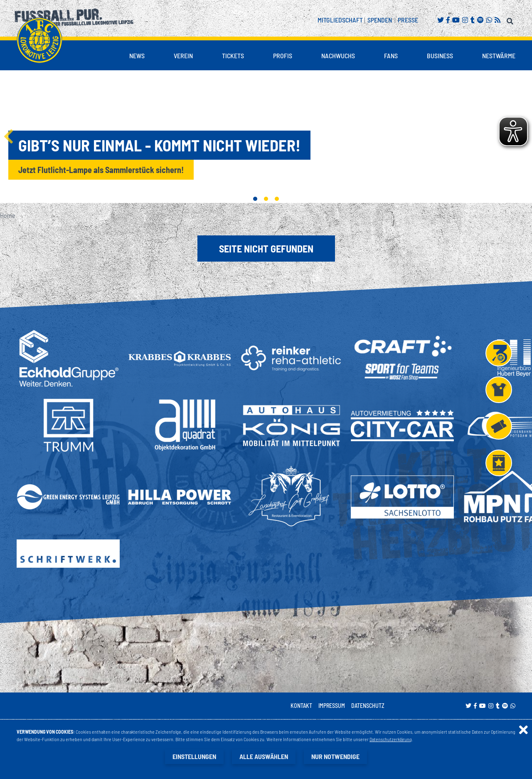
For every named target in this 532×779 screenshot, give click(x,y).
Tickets (233, 56)
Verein (183, 56)
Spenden (380, 20)
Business (440, 56)
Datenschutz (368, 706)
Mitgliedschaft (340, 20)
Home (7, 215)
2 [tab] (266, 199)
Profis (283, 56)
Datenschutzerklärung (391, 739)
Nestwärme (499, 56)
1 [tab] (255, 199)
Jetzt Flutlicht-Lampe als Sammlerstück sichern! (101, 170)
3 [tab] (277, 199)
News (137, 56)
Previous (8, 136)
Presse (408, 20)
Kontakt (301, 706)
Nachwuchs (338, 56)
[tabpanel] (266, 136)
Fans (391, 56)
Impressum (332, 706)
